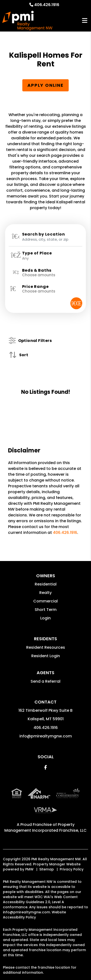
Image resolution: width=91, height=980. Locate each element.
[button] (45, 767)
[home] (27, 21)
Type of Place (37, 253)
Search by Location (44, 234)
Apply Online (45, 85)
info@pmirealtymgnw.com (46, 736)
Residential (46, 584)
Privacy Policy (72, 869)
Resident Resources (46, 647)
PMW (29, 869)
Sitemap (47, 869)
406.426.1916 (47, 5)
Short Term (46, 610)
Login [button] (45, 618)
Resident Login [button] (46, 656)
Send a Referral (45, 681)
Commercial (45, 601)
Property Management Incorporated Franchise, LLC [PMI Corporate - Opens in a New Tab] (45, 827)
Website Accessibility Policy (34, 915)
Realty (45, 593)
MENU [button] (85, 21)
